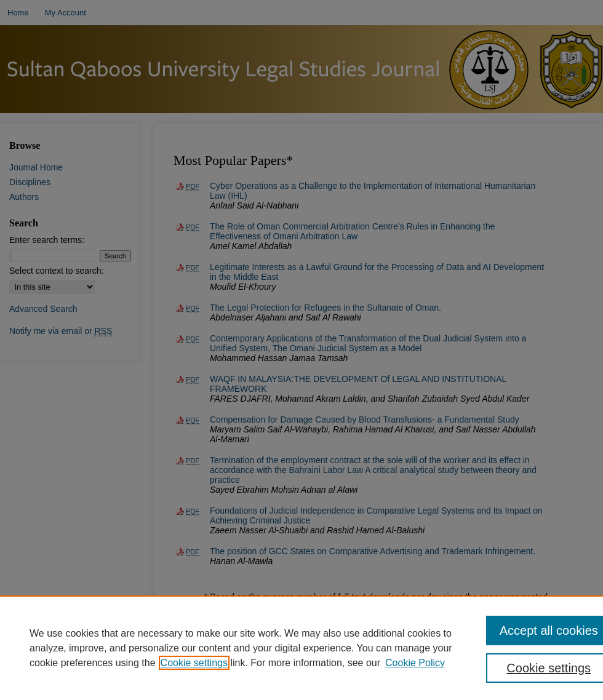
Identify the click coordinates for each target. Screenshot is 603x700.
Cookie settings (194, 663)
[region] (301, 648)
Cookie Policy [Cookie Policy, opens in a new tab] (415, 663)
